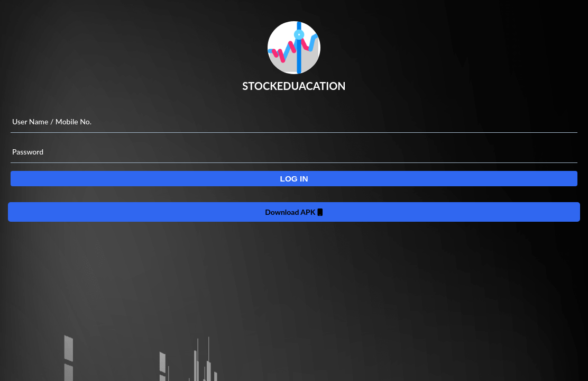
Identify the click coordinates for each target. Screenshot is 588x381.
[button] (294, 179)
